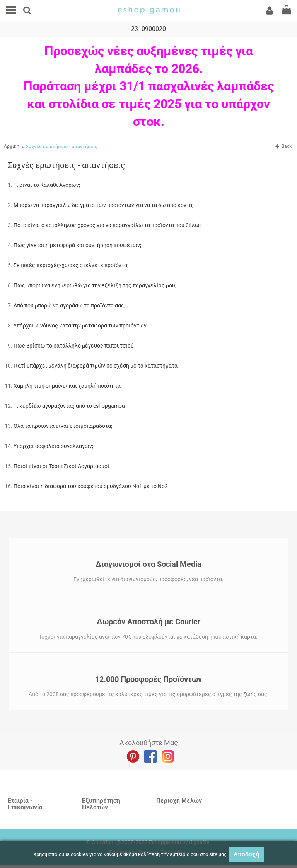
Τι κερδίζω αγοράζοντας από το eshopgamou (69, 406)
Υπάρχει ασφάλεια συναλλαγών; (53, 446)
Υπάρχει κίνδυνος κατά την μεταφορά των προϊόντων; (81, 325)
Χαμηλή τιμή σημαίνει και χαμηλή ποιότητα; (68, 386)
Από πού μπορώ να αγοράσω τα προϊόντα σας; (69, 305)
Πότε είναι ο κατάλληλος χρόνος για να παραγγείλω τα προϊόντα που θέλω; (107, 225)
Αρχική (12, 146)
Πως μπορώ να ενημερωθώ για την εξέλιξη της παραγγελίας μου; (95, 285)
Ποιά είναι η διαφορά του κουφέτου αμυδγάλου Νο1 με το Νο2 (91, 486)
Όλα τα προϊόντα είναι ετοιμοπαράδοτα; (63, 426)
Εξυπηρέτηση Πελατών (101, 804)
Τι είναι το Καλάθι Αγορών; (47, 185)
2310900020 (148, 29)
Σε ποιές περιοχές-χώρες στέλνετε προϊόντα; (71, 265)
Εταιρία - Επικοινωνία (25, 804)
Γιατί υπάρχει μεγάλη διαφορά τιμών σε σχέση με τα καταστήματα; (96, 366)
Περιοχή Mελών (179, 801)
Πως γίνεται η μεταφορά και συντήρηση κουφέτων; (77, 245)
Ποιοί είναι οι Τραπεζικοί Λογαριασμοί (61, 466)
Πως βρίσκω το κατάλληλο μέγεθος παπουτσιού (74, 346)
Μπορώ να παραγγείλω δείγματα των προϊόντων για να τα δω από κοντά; (103, 205)
